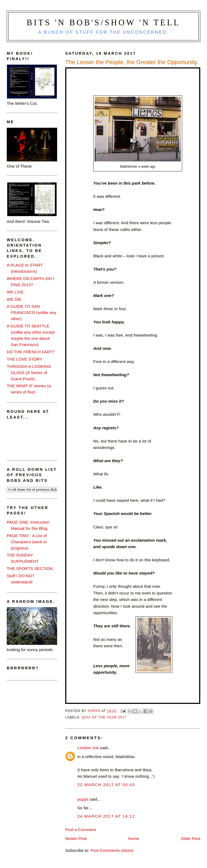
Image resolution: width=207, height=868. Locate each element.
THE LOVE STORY (25, 359)
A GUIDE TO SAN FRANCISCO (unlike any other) (32, 312)
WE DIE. (15, 299)
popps (83, 799)
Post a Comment (81, 830)
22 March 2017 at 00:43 (106, 785)
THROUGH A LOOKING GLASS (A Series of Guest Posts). (29, 373)
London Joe (88, 748)
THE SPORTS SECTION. (30, 568)
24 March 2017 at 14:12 (106, 816)
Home (134, 838)
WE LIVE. (16, 292)
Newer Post (76, 838)
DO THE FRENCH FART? (31, 352)
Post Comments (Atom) (112, 850)
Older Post (191, 838)
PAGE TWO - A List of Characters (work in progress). (27, 542)
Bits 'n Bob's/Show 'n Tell (103, 23)
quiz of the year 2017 (104, 717)
